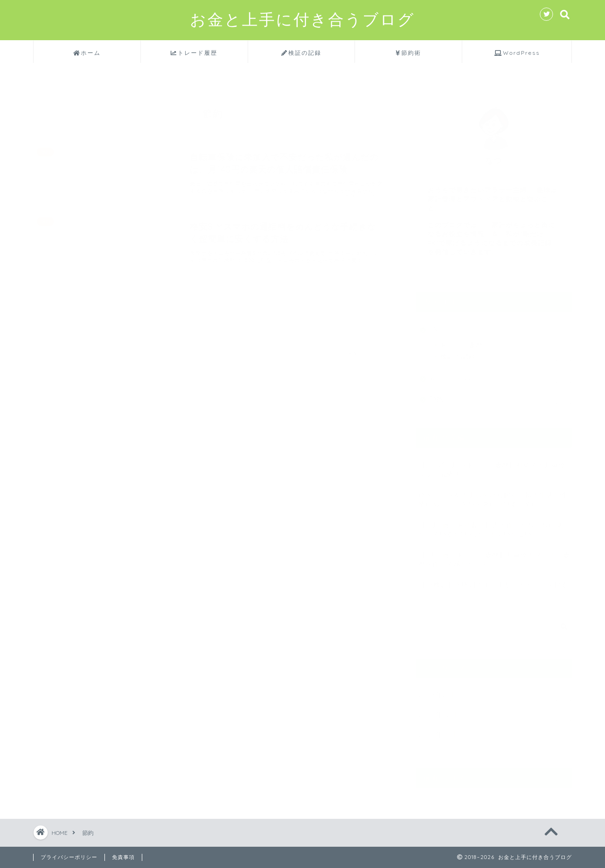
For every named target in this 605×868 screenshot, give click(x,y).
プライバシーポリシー (69, 857)
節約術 (408, 53)
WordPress (517, 53)
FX (500, 325)
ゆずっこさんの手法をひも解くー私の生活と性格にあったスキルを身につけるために (493, 495)
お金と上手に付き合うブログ (302, 20)
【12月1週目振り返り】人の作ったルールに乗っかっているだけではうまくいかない (494, 525)
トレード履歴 (194, 53)
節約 (500, 395)
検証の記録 (301, 53)
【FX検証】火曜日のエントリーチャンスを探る (493, 580)
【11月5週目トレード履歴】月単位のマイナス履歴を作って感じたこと (494, 555)
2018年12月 (494, 712)
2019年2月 (494, 692)
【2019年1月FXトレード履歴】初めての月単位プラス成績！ (492, 465)
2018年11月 (494, 732)
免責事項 (123, 857)
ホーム (87, 53)
